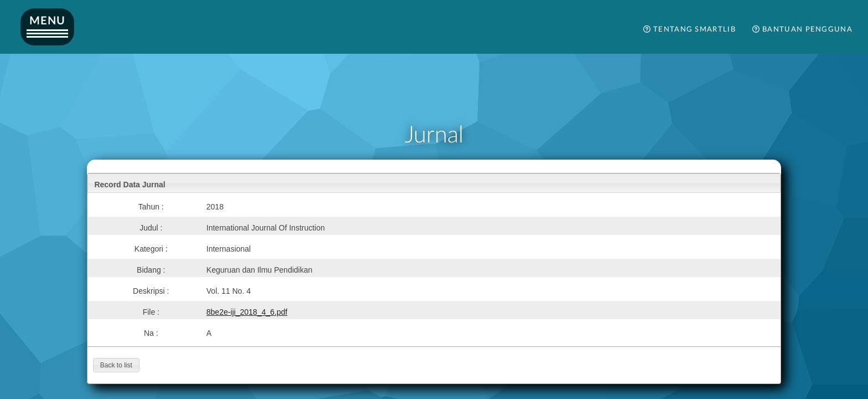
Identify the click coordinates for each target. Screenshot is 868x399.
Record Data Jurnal (130, 185)
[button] (116, 365)
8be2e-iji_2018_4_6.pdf (247, 312)
